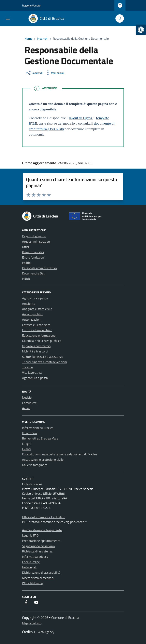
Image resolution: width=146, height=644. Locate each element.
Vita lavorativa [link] (32, 372)
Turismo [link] (27, 367)
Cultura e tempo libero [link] (37, 330)
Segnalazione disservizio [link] (38, 546)
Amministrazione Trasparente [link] (42, 530)
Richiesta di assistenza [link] (37, 551)
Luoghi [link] (27, 444)
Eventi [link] (26, 449)
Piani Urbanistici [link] (33, 252)
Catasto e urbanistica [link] (36, 325)
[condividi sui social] (34, 73)
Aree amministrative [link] (36, 241)
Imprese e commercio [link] (36, 346)
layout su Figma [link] (81, 118)
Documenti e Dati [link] (34, 273)
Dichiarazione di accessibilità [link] (41, 572)
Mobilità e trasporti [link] (35, 351)
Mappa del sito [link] (32, 623)
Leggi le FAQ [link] (30, 535)
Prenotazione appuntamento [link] (41, 541)
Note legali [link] (29, 567)
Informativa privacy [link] (35, 557)
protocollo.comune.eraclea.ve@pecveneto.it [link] (58, 522)
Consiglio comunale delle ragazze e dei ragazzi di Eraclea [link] (60, 454)
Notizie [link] (27, 397)
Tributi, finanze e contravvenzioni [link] (44, 362)
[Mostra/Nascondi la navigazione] (8, 18)
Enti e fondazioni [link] (33, 257)
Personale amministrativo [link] (39, 268)
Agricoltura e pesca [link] (35, 298)
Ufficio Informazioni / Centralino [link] (44, 517)
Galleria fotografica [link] (35, 465)
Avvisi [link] (26, 408)
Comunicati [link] (30, 403)
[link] (141, 30)
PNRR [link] (26, 279)
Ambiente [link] (29, 304)
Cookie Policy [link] (31, 562)
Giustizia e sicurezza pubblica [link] (42, 341)
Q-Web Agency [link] (44, 632)
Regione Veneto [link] (31, 5)
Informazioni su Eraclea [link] (38, 428)
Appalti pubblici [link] (32, 314)
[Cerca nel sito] (120, 19)
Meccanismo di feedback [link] (38, 578)
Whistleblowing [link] (32, 583)
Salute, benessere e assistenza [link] (43, 357)
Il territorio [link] (29, 433)
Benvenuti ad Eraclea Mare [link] (40, 438)
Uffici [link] (26, 247)
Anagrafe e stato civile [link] (37, 309)
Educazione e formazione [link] (39, 335)
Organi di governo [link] (34, 236)
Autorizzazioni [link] (32, 319)
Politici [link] (27, 263)
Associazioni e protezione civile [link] (43, 460)
